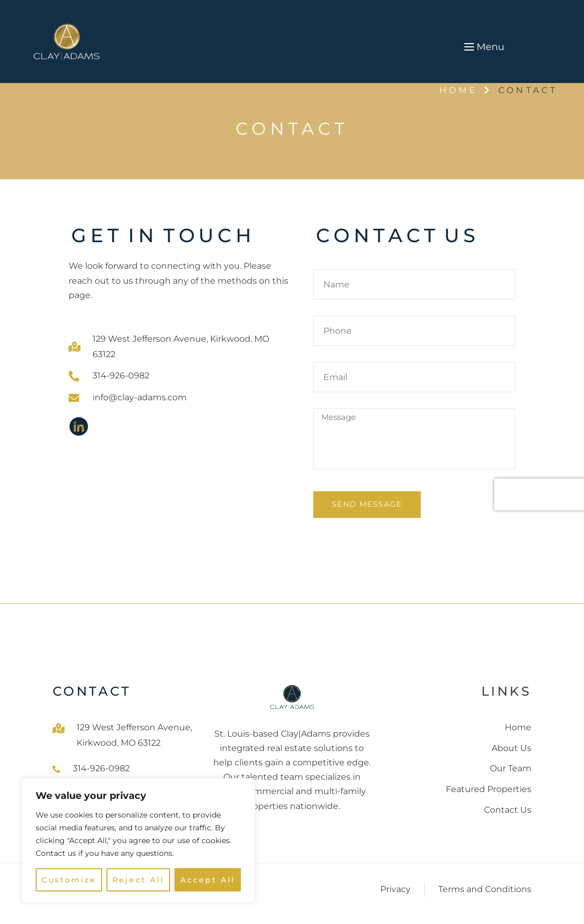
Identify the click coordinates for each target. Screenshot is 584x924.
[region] (138, 840)
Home (458, 90)
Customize (69, 880)
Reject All (139, 880)
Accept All (208, 880)
